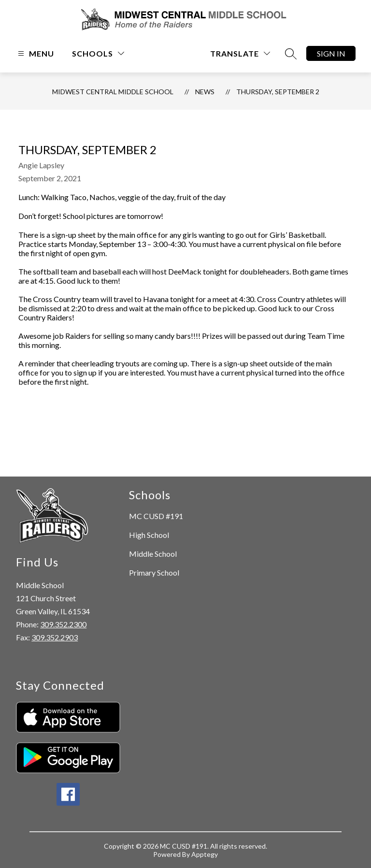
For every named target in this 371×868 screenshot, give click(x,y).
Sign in (331, 53)
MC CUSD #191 (156, 516)
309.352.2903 (55, 637)
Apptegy (205, 854)
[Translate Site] (240, 53)
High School (149, 535)
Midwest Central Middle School (113, 92)
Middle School (153, 554)
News (205, 92)
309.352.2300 (63, 624)
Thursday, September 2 (278, 92)
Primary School (154, 572)
